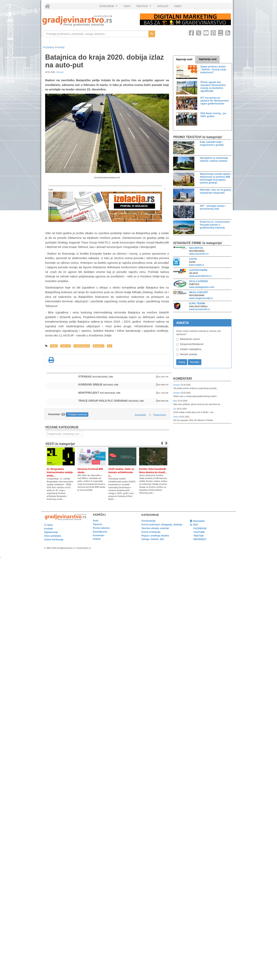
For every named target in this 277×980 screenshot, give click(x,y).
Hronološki (140, 415)
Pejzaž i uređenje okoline (155, 536)
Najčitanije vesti (208, 59)
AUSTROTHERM (198, 270)
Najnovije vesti (184, 59)
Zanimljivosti (100, 532)
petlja (54, 346)
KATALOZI (163, 6)
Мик (175, 401)
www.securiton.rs (199, 254)
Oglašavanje (51, 532)
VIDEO (178, 6)
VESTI (127, 6)
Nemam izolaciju (189, 354)
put (110, 346)
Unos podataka (53, 536)
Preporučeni (160, 415)
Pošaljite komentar (78, 415)
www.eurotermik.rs (200, 309)
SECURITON (196, 248)
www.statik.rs (197, 265)
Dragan (177, 385)
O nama (48, 525)
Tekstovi (97, 524)
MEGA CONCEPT (199, 292)
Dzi (175, 409)
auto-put (66, 346)
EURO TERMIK (197, 303)
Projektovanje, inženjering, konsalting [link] (65, 434)
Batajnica (99, 346)
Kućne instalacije (151, 532)
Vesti (61, 47)
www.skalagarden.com (202, 287)
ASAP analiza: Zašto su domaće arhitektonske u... (121, 472)
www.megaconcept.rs (201, 298)
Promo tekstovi (101, 528)
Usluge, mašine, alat (153, 539)
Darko (176, 417)
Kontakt (49, 529)
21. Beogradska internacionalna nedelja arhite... (60, 472)
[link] (88, 21)
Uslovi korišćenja (54, 540)
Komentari (183, 379)
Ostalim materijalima (191, 349)
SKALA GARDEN (198, 281)
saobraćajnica (82, 346)
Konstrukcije (149, 521)
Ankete (97, 539)
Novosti (60, 72)
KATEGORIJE (109, 7)
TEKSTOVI (144, 7)
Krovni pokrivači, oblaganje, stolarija (162, 525)
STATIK (193, 259)
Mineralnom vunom (190, 339)
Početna (49, 47)
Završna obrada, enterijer (155, 528)
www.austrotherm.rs (200, 276)
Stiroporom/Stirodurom (192, 344)
